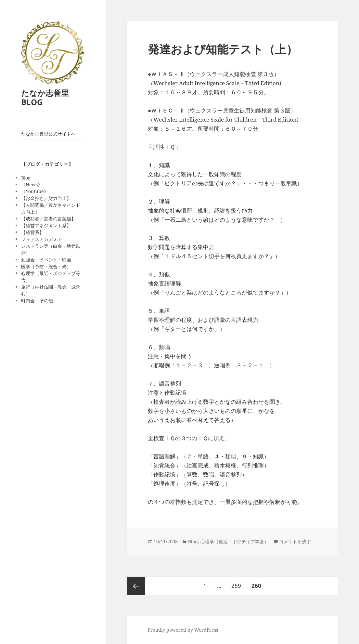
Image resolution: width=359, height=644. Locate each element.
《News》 (32, 184)
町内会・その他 (37, 301)
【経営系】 (32, 232)
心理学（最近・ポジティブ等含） (235, 541)
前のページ (136, 586)
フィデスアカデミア (42, 239)
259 (236, 583)
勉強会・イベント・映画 (46, 260)
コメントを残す (295, 541)
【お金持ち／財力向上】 (46, 198)
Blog (26, 178)
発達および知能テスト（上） (223, 49)
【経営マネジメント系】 (46, 225)
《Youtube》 (35, 191)
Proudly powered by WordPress (183, 630)
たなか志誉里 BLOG (45, 97)
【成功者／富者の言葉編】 (48, 219)
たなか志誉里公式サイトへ (48, 134)
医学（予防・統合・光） (46, 266)
